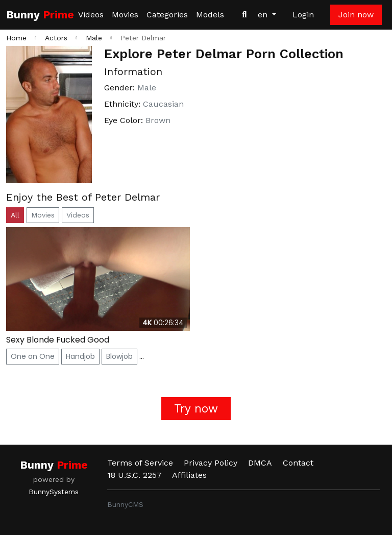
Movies (125, 15)
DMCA (260, 463)
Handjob (80, 356)
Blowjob (119, 356)
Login (303, 15)
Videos (91, 15)
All (15, 215)
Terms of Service (140, 463)
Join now (356, 15)
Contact (298, 463)
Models (210, 15)
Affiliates (189, 475)
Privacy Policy (211, 463)
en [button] (264, 15)
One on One (33, 356)
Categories (167, 15)
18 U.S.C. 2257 (134, 475)
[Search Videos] (244, 15)
